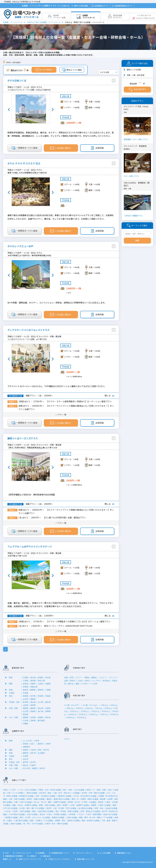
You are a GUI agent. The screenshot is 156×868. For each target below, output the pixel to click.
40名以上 (70, 708)
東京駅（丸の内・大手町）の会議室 (82, 802)
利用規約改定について (60, 853)
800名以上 (114, 714)
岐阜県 (25, 690)
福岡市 (35, 768)
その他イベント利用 (89, 684)
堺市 (40, 750)
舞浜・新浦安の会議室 (91, 820)
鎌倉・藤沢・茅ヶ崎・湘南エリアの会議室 (96, 817)
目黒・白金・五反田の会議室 (106, 808)
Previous (9, 110)
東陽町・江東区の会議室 (101, 805)
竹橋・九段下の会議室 (23, 802)
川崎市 (48, 744)
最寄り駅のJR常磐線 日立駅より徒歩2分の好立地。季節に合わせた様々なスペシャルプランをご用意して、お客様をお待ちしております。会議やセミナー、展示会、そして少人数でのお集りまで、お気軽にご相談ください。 (61, 217)
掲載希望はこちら (124, 853)
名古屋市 (41, 753)
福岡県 (25, 717)
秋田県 (48, 696)
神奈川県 (41, 680)
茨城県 (25, 677)
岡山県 (40, 708)
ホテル (67, 739)
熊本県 (48, 717)
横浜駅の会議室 (11, 817)
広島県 (48, 708)
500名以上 (83, 714)
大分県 (25, 720)
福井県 (48, 702)
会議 (66, 677)
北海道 (12, 693)
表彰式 (73, 680)
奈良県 (25, 687)
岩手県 (33, 696)
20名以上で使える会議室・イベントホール (44, 22)
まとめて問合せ (44, 70)
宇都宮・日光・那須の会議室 (50, 790)
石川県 (40, 702)
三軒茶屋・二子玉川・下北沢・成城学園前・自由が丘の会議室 (93, 814)
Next (53, 110)
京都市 (25, 750)
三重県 (48, 690)
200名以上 (106, 711)
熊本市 (42, 768)
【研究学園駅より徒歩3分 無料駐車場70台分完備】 (32, 495)
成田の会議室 (16, 823)
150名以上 (95, 711)
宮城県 (40, 696)
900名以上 (71, 717)
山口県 (25, 711)
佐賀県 (33, 717)
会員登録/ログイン (100, 6)
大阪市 (33, 750)
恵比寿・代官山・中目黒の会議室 (53, 814)
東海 (11, 690)
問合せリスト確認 (72, 70)
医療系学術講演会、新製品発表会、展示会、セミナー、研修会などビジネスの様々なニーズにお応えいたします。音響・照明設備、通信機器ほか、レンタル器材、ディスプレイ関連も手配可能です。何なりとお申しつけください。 (61, 134)
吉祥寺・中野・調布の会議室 (93, 793)
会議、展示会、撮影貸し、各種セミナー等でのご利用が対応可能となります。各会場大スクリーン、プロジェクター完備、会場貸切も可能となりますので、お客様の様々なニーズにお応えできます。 (60, 605)
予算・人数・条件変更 (135, 75)
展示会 (71, 684)
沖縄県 (25, 723)
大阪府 (40, 684)
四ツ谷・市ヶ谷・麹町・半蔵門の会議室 (50, 802)
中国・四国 (13, 708)
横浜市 (40, 744)
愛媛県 (48, 711)
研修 (72, 677)
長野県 (33, 705)
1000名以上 (82, 717)
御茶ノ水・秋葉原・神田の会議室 (85, 799)
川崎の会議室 (72, 817)
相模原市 (26, 747)
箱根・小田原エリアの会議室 (41, 820)
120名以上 (85, 711)
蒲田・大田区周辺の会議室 (43, 811)
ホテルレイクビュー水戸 (20, 246)
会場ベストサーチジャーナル (30, 859)
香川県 (40, 711)
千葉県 (25, 680)
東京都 (33, 680)
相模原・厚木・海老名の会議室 (67, 820)
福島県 (33, 699)
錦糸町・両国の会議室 (36, 799)
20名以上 (104, 705)
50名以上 (80, 708)
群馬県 (40, 677)
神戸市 (46, 750)
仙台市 (25, 759)
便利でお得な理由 (81, 6)
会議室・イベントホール (13, 22)
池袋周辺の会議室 (64, 796)
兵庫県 (48, 684)
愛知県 (40, 690)
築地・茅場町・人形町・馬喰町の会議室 (73, 805)
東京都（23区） (29, 744)
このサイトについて (23, 853)
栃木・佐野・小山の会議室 (74, 790)
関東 (11, 677)
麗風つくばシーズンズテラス (23, 438)
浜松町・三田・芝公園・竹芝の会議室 (61, 808)
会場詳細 (97, 148)
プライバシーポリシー (84, 853)
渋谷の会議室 (32, 814)
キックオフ (96, 680)
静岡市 (25, 753)
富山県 (33, 702)
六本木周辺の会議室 (17, 814)
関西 (11, 684)
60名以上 (89, 708)
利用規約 (41, 853)
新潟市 (25, 762)
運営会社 (47, 856)
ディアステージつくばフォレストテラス (28, 330)
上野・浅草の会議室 (17, 799)
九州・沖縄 (13, 717)
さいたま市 (27, 741)
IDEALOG (135, 862)
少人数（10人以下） (72, 705)
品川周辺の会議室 (85, 808)
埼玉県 (48, 677)
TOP (7, 853)
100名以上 (74, 711)
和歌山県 (34, 687)
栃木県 (33, 677)
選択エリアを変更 (134, 70)
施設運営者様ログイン (122, 6)
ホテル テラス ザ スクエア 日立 (24, 163)
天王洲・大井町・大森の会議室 (18, 811)
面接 (77, 684)
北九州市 (26, 768)
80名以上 (108, 708)
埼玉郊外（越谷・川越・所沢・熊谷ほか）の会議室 (59, 793)
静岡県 (33, 690)
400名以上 (72, 714)
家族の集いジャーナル (86, 859)
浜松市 (33, 753)
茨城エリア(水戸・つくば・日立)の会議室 (19, 790)
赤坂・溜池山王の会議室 (90, 811)
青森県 (25, 696)
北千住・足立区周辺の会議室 (85, 796)
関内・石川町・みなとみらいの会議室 (35, 817)
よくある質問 (105, 853)
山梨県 (25, 705)
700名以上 (104, 714)
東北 (11, 696)
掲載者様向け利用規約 (14, 856)
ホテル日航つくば (17, 80)
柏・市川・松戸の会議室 (33, 823)
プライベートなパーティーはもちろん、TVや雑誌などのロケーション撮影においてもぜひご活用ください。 (57, 386)
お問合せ (33, 856)
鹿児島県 (41, 720)
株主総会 (106, 680)
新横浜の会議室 (58, 817)
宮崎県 (33, 720)
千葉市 (36, 741)
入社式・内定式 (83, 680)
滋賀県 (25, 684)
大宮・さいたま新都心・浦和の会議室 (22, 793)
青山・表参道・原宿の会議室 (67, 811)
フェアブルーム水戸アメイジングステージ (30, 547)
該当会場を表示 (137, 89)
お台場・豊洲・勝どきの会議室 (32, 808)
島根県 (33, 708)
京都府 (33, 684)
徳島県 (33, 711)
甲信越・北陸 (14, 702)
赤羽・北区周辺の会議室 (45, 796)
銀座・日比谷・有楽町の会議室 (25, 805)
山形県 (25, 699)
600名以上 (93, 714)
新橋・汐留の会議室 (47, 805)
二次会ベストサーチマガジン (59, 859)
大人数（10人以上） (91, 705)
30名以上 (114, 705)
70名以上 (99, 708)
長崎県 (40, 717)
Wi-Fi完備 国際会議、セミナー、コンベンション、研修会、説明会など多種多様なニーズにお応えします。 (57, 303)
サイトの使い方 (63, 6)
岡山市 (25, 765)
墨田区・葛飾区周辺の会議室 (58, 799)
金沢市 (33, 762)
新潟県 (25, 702)
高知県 (25, 714)
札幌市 (25, 756)
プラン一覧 (62, 414)
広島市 (33, 765)
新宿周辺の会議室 (26, 796)
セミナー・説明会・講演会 (86, 677)
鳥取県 (25, 708)
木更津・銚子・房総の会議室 (56, 823)
